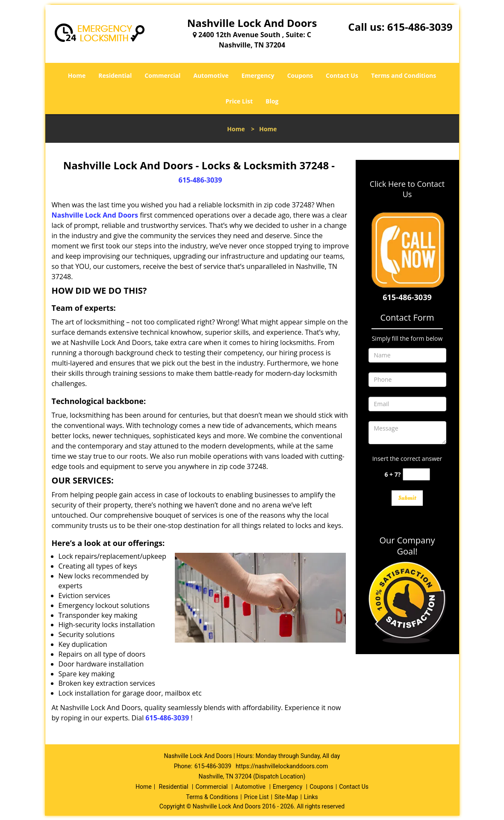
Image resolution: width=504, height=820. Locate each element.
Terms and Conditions (404, 75)
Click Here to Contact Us (407, 189)
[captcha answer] (416, 474)
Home (77, 75)
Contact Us (342, 75)
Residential (115, 75)
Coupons (300, 75)
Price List (239, 101)
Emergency (258, 75)
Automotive (211, 75)
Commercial (162, 75)
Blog (272, 101)
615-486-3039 (420, 27)
